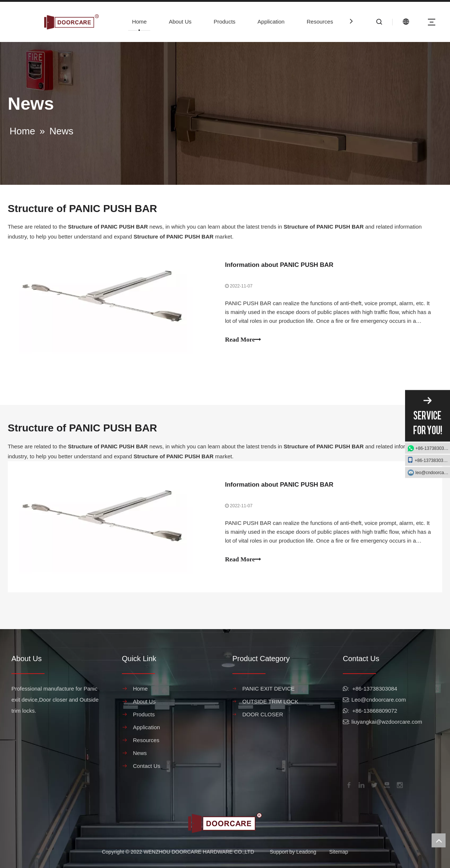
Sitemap (339, 852)
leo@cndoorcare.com (433, 473)
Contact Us (147, 766)
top (439, 840)
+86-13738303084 (433, 448)
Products (224, 22)
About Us (180, 22)
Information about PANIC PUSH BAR (279, 265)
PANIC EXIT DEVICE (268, 689)
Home (139, 22)
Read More (243, 340)
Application (271, 22)
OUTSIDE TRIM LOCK (270, 701)
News (140, 753)
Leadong (306, 852)
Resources (320, 22)
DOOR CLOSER (263, 714)
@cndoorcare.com (383, 700)
